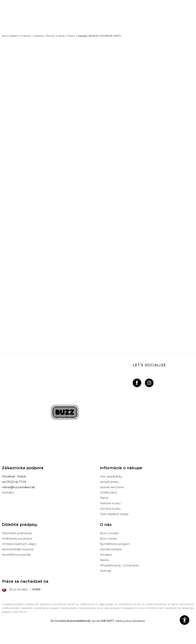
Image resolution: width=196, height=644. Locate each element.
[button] (185, 620)
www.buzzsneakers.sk (75, 633)
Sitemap (106, 583)
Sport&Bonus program (115, 556)
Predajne (106, 567)
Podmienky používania (17, 551)
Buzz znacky (108, 551)
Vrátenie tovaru (110, 516)
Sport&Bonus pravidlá (16, 567)
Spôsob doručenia (112, 500)
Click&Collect (109, 505)
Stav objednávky (111, 489)
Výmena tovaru (110, 521)
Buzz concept (109, 546)
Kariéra (104, 573)
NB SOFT (108, 633)
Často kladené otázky (114, 527)
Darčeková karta (111, 562)
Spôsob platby (109, 494)
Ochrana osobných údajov (19, 556)
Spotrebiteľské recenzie (18, 562)
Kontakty (8, 505)
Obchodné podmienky (17, 546)
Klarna (104, 510)
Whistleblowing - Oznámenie (119, 578)
